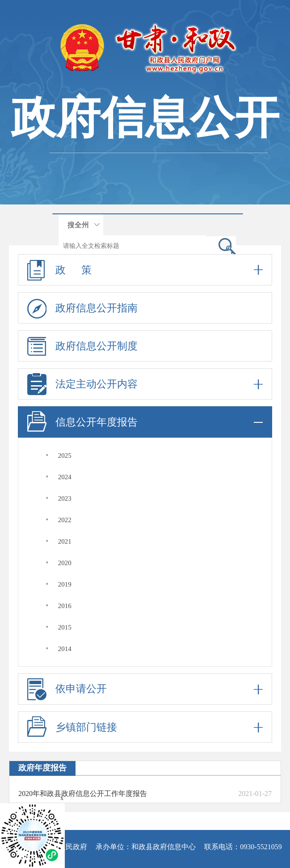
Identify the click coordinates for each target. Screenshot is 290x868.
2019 (65, 584)
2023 (65, 498)
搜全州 (78, 225)
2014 (65, 649)
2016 (65, 606)
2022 (65, 520)
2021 (65, 541)
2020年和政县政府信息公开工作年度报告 (83, 794)
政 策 (145, 270)
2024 (65, 477)
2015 (65, 627)
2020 (65, 563)
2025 (65, 455)
